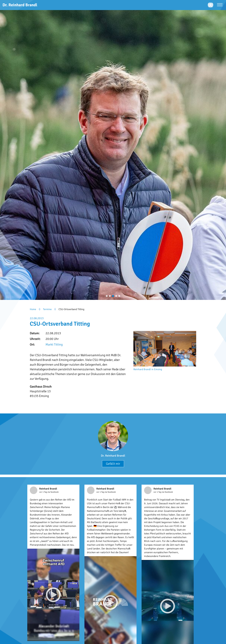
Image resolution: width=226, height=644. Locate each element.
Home (33, 309)
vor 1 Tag (43, 492)
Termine (47, 309)
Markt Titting (54, 345)
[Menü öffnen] (220, 5)
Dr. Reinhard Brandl (113, 456)
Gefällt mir (113, 464)
